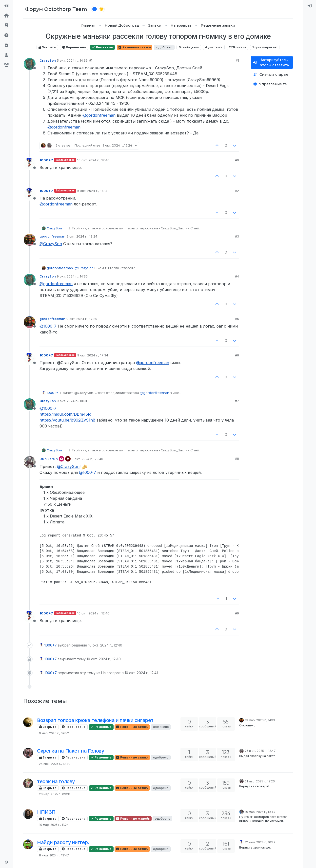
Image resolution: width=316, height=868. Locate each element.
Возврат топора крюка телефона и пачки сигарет (95, 720)
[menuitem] (310, 6)
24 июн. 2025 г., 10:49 (55, 764)
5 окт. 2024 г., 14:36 (72, 60)
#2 (237, 191)
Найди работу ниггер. (63, 842)
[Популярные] (6, 45)
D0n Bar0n (49, 459)
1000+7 (46, 160)
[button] (6, 862)
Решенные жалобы (133, 819)
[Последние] (6, 36)
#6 (237, 355)
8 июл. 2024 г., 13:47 (54, 855)
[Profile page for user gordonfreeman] (30, 240)
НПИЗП (46, 812)
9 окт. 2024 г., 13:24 (82, 236)
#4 (237, 276)
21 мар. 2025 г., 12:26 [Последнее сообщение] (260, 781)
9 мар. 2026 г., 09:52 (54, 733)
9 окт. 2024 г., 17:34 (93, 355)
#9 (237, 160)
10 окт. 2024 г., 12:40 (93, 160)
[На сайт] (6, 6)
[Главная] (6, 16)
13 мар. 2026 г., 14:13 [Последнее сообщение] (260, 720)
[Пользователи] (6, 55)
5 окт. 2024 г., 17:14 (92, 191)
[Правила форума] (6, 26)
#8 (237, 459)
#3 (237, 236)
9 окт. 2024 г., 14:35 (72, 276)
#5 (237, 319)
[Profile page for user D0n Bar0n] (30, 462)
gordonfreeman (52, 236)
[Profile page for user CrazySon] (30, 64)
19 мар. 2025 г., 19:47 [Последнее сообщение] (260, 812)
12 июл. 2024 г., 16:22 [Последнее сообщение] (260, 842)
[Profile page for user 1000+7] (30, 164)
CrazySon (48, 60)
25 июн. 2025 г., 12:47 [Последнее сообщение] (260, 751)
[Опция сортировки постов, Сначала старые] (272, 75)
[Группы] (6, 65)
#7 (237, 401)
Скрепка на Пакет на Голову (71, 751)
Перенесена (74, 47)
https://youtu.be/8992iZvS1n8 (67, 420)
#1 (237, 60)
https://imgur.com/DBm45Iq (65, 414)
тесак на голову (56, 781)
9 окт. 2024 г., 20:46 (87, 459)
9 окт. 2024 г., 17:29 (82, 319)
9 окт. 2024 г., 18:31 (72, 401)
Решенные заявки (134, 47)
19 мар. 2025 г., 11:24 (54, 825)
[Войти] (310, 6)
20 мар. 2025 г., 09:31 (55, 794)
